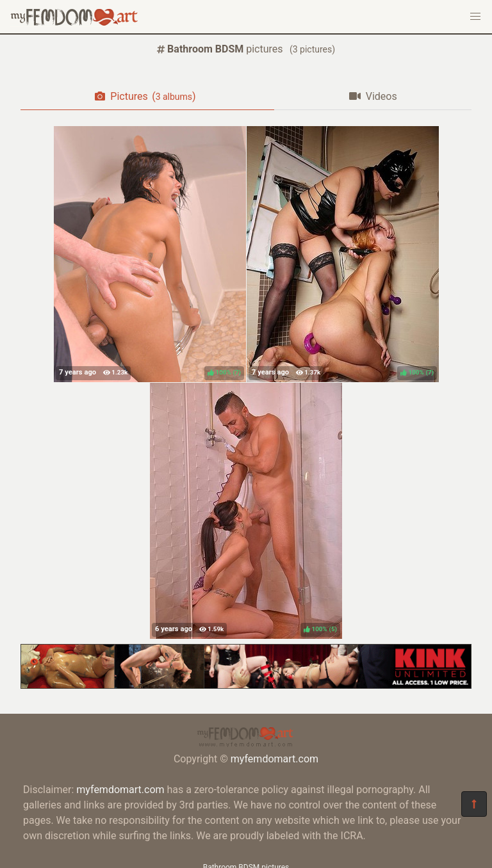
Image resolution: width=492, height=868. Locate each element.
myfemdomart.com (275, 759)
